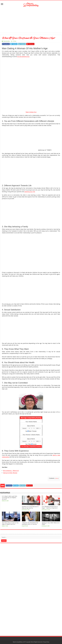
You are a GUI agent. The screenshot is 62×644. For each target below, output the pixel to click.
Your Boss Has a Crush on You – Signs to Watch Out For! (11, 524)
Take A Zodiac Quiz (31, 112)
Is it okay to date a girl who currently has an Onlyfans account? (10, 498)
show (57, 478)
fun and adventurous (23, 57)
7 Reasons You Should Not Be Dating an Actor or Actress (30, 524)
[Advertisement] (31, 20)
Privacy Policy (46, 642)
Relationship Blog (6, 41)
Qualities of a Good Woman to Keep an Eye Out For (30, 507)
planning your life (30, 192)
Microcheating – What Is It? (11, 471)
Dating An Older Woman (10, 473)
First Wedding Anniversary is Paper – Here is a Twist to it (50, 507)
